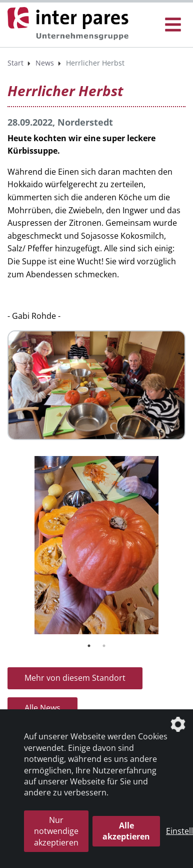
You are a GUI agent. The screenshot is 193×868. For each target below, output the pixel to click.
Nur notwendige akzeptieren (56, 831)
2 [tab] (104, 646)
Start (15, 63)
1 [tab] (89, 646)
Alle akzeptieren (126, 831)
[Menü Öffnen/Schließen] (173, 25)
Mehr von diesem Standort (75, 678)
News (45, 63)
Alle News (42, 708)
